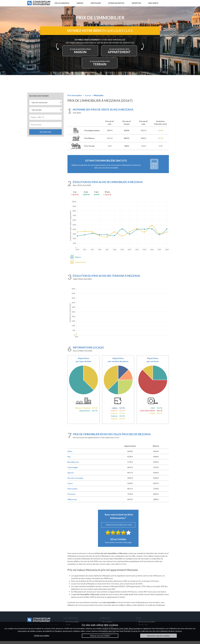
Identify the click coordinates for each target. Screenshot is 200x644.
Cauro (70, 486)
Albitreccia (72, 502)
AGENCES (80, 3)
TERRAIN (100, 65)
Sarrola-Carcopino (75, 481)
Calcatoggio (73, 470)
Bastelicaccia (73, 465)
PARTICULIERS (96, 3)
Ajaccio (71, 476)
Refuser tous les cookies (100, 636)
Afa (69, 460)
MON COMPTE (153, 3)
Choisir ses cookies (42, 635)
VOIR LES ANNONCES (62, 3)
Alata (70, 454)
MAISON (83, 53)
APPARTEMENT (117, 53)
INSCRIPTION (136, 3)
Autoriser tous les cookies (158, 636)
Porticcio (71, 497)
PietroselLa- (73, 492)
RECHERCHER (45, 135)
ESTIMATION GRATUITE (116, 3)
